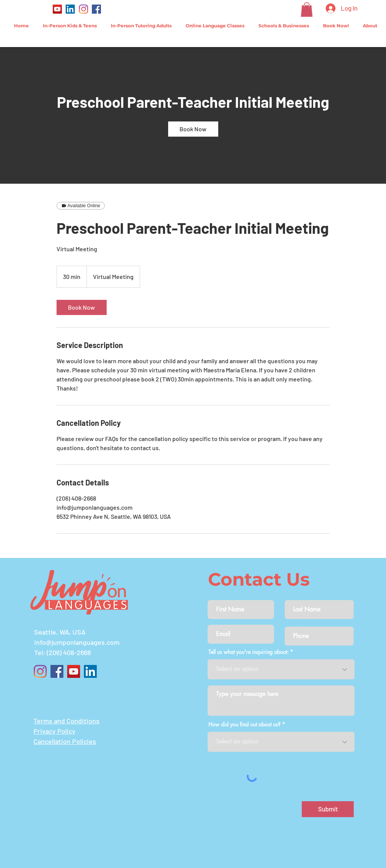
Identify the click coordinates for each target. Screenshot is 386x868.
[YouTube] (57, 9)
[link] (193, 129)
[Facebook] (96, 9)
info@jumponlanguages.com (77, 642)
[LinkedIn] (70, 9)
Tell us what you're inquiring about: (248, 652)
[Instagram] (84, 9)
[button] (307, 9)
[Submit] (328, 809)
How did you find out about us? (244, 725)
